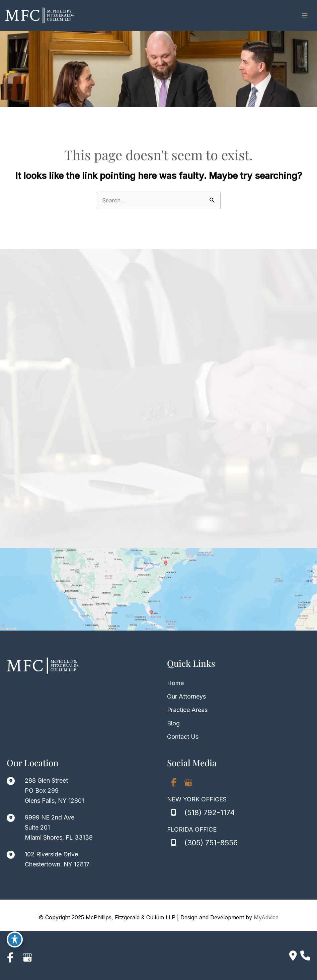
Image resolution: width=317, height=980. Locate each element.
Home (175, 684)
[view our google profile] (188, 783)
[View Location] (45, 791)
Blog (173, 724)
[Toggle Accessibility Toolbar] (15, 938)
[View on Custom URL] (158, 590)
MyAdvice (266, 918)
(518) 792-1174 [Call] (210, 813)
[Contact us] (293, 956)
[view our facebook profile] (174, 783)
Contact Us (183, 737)
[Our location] (305, 956)
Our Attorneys (186, 697)
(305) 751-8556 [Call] (211, 843)
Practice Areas (187, 710)
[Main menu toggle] (305, 16)
